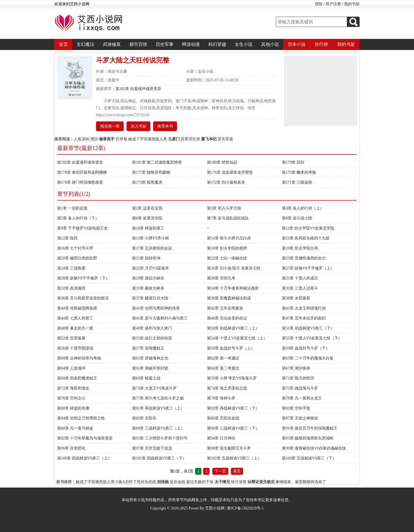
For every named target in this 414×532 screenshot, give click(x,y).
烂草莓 (122, 139)
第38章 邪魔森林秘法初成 (229, 298)
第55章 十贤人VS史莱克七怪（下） (312, 338)
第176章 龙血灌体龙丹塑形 (230, 172)
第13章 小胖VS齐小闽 (151, 238)
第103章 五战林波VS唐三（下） (309, 458)
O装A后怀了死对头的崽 (136, 482)
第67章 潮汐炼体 (296, 368)
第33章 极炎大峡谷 (148, 288)
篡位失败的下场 (200, 482)
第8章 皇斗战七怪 (297, 218)
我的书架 (352, 4)
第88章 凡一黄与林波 (75, 428)
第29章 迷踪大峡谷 (148, 278)
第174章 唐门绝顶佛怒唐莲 (80, 182)
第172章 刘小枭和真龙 (226, 182)
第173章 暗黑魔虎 (147, 182)
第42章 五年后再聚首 (225, 308)
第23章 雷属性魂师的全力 (304, 258)
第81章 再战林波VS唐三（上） (158, 408)
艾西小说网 (215, 508)
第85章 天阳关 (144, 418)
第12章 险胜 (67, 238)
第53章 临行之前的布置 (152, 338)
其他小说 (270, 44)
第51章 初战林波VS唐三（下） (308, 328)
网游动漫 (191, 44)
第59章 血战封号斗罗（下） (306, 348)
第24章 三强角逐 (71, 268)
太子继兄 (222, 482)
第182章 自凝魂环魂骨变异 (138, 89)
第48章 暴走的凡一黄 (75, 328)
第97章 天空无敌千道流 (152, 448)
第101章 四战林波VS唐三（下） (159, 458)
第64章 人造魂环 (71, 368)
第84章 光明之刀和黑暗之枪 (81, 418)
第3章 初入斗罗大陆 (224, 208)
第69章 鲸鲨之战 (146, 378)
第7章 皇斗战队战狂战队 (228, 218)
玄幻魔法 (85, 44)
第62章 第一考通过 (223, 358)
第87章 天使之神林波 (300, 418)
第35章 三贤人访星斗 (300, 288)
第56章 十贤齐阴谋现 (75, 348)
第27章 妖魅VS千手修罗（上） (308, 268)
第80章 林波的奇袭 (73, 408)
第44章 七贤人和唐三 (75, 318)
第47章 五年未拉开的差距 (304, 318)
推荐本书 (165, 126)
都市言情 (138, 44)
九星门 (174, 139)
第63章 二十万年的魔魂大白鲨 (308, 358)
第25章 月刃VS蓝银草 (151, 268)
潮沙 (94, 139)
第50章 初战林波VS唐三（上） (233, 328)
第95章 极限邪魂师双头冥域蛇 (308, 438)
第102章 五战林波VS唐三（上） (234, 458)
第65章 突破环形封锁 (150, 368)
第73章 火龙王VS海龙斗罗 (154, 388)
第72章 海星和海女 (73, 388)
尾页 (237, 471)
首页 (63, 44)
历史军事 (165, 44)
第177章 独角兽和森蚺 (151, 172)
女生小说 (244, 44)
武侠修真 (112, 44)
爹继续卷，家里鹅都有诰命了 (301, 482)
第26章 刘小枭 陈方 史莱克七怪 (234, 268)
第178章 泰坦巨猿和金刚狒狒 (82, 172)
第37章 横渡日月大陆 (150, 298)
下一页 (220, 471)
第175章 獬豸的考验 (299, 172)
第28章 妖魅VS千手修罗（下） (83, 278)
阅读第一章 (110, 126)
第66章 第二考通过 (223, 368)
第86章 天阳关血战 (223, 418)
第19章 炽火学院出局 (300, 248)
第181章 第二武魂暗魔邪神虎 (157, 162)
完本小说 (297, 44)
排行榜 (321, 44)
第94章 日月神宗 (221, 438)
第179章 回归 (293, 162)
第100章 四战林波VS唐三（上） (84, 458)
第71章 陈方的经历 (298, 378)
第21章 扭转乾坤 (146, 258)
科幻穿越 (217, 44)
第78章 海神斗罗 (221, 398)
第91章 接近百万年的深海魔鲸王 (310, 428)
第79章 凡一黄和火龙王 (302, 398)
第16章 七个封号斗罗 (75, 248)
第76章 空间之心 (71, 398)
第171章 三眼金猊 (297, 182)
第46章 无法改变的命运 (227, 318)
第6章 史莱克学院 (147, 218)
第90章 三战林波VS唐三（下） (233, 428)
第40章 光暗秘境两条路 (77, 308)
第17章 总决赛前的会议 (152, 248)
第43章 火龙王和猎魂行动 (304, 308)
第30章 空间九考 (221, 278)
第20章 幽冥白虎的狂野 (77, 258)
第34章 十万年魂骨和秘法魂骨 (233, 288)
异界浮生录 (190, 139)
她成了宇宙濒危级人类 (148, 139)
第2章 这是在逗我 (147, 208)
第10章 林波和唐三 (148, 228)
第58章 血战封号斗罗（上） (231, 348)
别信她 (163, 482)
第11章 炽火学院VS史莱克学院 (308, 228)
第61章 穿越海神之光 (150, 358)
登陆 (319, 4)
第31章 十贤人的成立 (300, 278)
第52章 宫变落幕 (71, 338)
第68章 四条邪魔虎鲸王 (77, 378)
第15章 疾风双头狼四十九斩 (306, 238)
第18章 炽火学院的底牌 (227, 248)
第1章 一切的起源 (72, 208)
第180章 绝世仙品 (222, 162)
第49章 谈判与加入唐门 (152, 328)
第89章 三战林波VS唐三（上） (158, 428)
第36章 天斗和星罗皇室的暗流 (83, 298)
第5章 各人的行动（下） (78, 218)
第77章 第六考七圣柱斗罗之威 (158, 398)
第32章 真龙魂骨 (71, 288)
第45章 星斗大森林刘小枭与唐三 (160, 318)
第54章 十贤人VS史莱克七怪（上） (237, 338)
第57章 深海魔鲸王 (148, 348)
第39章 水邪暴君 (296, 298)
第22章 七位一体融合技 (227, 258)
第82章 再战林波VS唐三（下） (233, 408)
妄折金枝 (178, 482)
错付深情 (239, 482)
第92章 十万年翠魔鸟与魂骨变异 (85, 438)
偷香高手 (107, 139)
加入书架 (138, 126)
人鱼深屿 (82, 139)
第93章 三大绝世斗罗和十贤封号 (160, 438)
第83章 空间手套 (296, 408)
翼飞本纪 (209, 139)
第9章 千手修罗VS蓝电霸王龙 (82, 228)
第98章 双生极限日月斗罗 (229, 448)
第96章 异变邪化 (71, 448)
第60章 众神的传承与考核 (79, 358)
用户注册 (333, 4)
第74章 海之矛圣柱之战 (227, 388)
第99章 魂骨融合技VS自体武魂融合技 (314, 448)
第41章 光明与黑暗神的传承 (156, 308)
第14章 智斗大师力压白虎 (229, 238)
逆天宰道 (225, 139)
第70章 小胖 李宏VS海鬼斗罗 (232, 378)
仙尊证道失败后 (261, 482)
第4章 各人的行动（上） (303, 208)
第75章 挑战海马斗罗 (300, 388)
